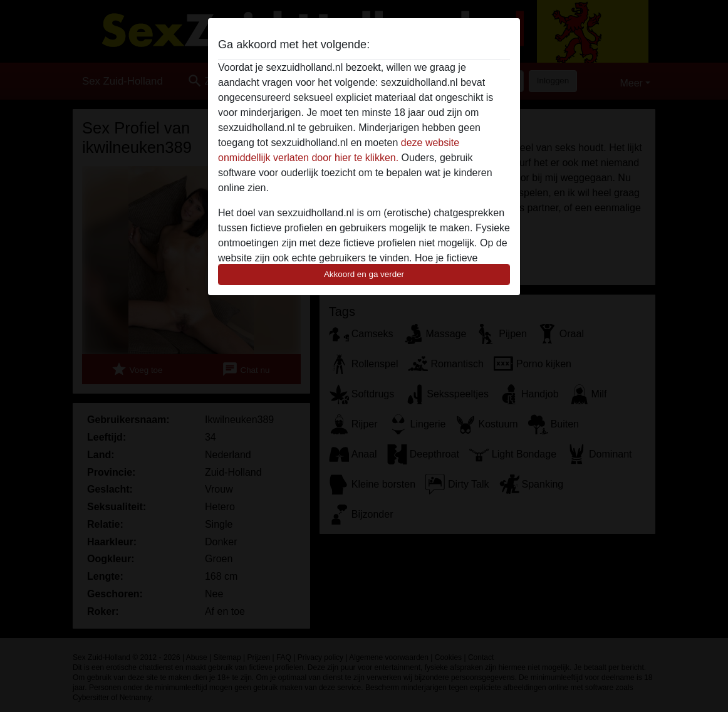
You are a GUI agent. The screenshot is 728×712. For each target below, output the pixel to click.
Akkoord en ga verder (364, 274)
